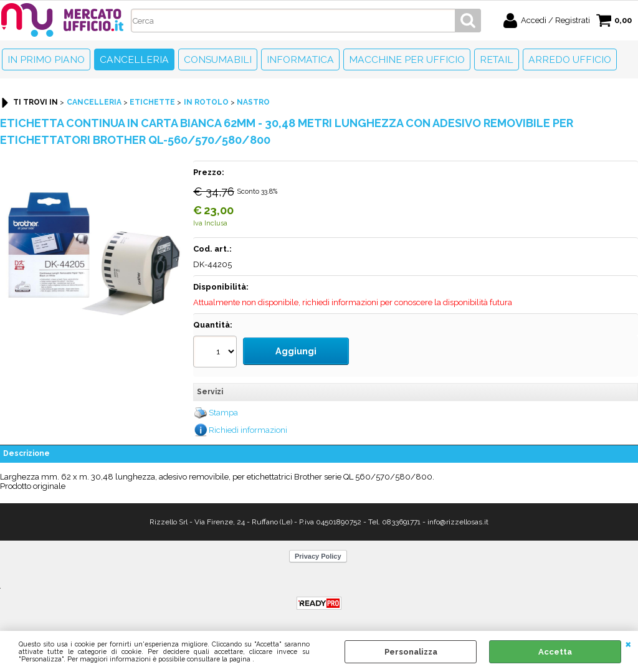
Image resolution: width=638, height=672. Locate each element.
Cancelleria (134, 59)
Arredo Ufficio (570, 59)
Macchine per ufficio (407, 59)
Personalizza (411, 652)
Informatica (300, 59)
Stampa (223, 407)
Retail (497, 59)
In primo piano (46, 59)
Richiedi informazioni (248, 424)
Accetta (555, 652)
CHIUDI (628, 643)
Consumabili (218, 59)
